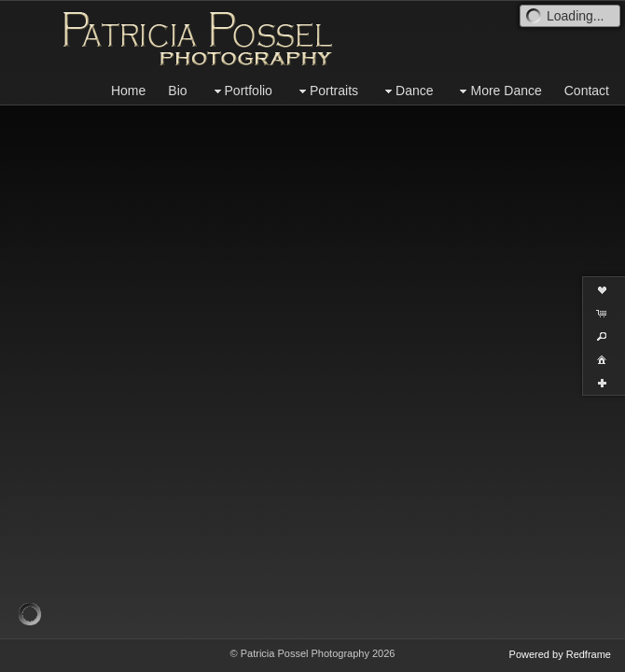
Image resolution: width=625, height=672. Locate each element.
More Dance (498, 91)
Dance (407, 91)
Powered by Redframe (560, 654)
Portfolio (241, 91)
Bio (177, 91)
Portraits (326, 91)
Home (128, 91)
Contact (587, 91)
